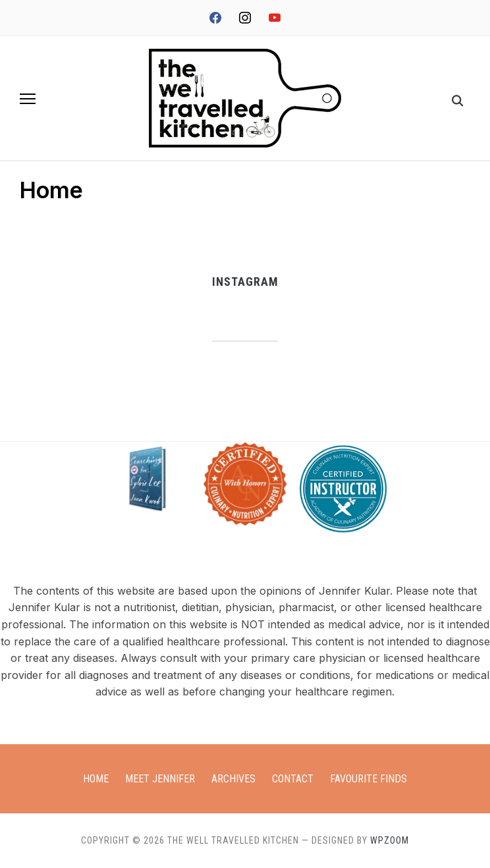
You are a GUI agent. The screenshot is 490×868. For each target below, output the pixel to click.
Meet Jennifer (160, 779)
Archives (233, 779)
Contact (293, 779)
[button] (28, 99)
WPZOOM (390, 840)
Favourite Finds (368, 779)
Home (96, 779)
